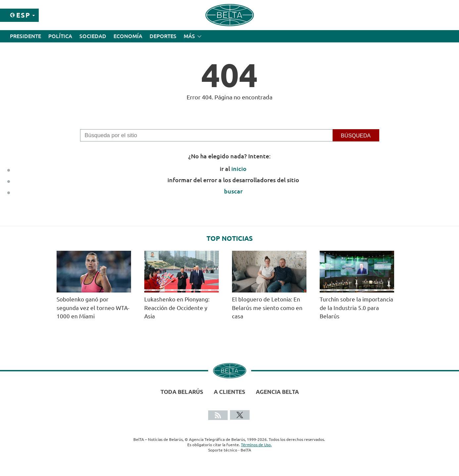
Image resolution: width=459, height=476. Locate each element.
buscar (233, 191)
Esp (23, 15)
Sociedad (93, 36)
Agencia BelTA (277, 392)
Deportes (163, 36)
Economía (128, 36)
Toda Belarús (182, 392)
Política (60, 36)
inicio (239, 169)
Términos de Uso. (256, 445)
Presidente (25, 36)
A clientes (229, 392)
